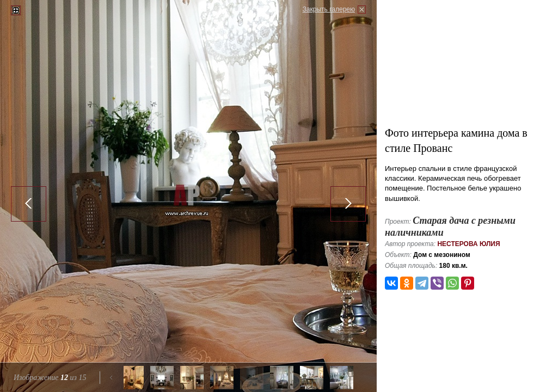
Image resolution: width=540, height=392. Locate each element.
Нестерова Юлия (468, 244)
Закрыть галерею (329, 9)
